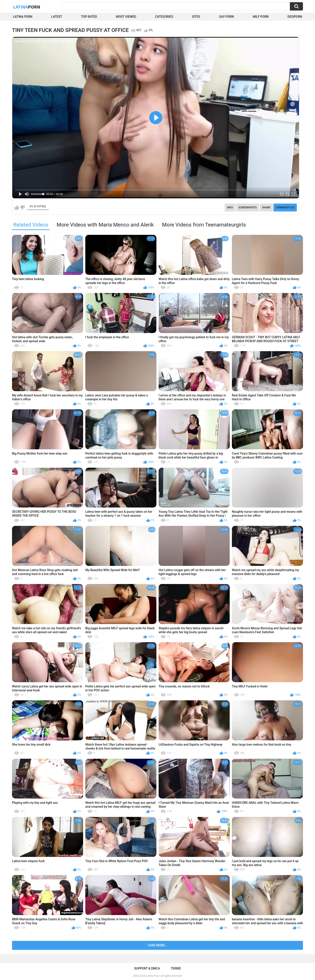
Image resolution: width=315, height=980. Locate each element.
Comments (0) (285, 208)
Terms (176, 968)
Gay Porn (226, 17)
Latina (27, 7)
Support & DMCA (147, 968)
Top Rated (89, 17)
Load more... (158, 945)
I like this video (17, 208)
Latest (57, 17)
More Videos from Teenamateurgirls (204, 225)
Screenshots (248, 208)
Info (230, 208)
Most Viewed (126, 17)
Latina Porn (23, 17)
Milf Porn (261, 17)
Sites (196, 17)
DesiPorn (295, 17)
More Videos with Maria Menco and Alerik (105, 225)
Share (266, 208)
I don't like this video (22, 208)
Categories (164, 17)
